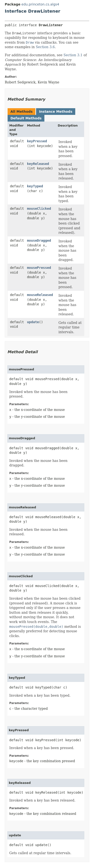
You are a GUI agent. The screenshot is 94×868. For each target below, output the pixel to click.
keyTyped (35, 186)
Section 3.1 (73, 55)
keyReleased (38, 164)
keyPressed (37, 141)
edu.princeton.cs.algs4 (40, 4)
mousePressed (39, 268)
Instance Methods (56, 112)
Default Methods (26, 118)
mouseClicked (39, 209)
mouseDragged (39, 240)
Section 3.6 (45, 47)
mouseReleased (40, 295)
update (33, 322)
